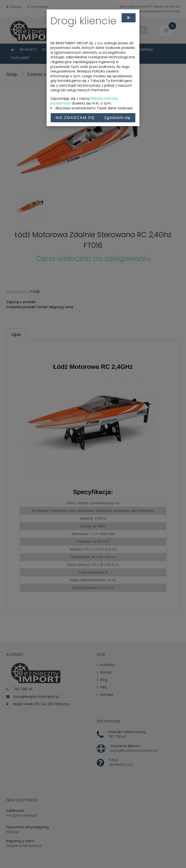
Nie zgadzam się (75, 118)
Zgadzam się (117, 118)
